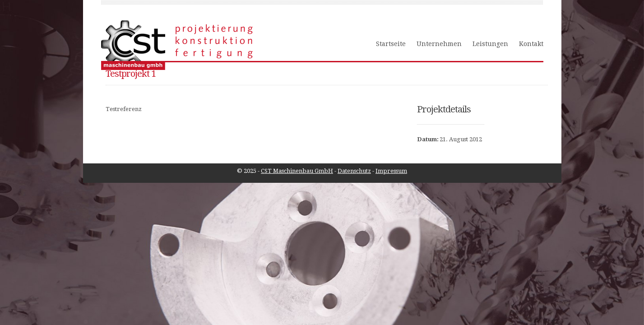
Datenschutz (354, 171)
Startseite (391, 44)
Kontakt (531, 44)
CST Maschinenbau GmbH (297, 171)
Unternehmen (439, 44)
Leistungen (490, 44)
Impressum (391, 171)
